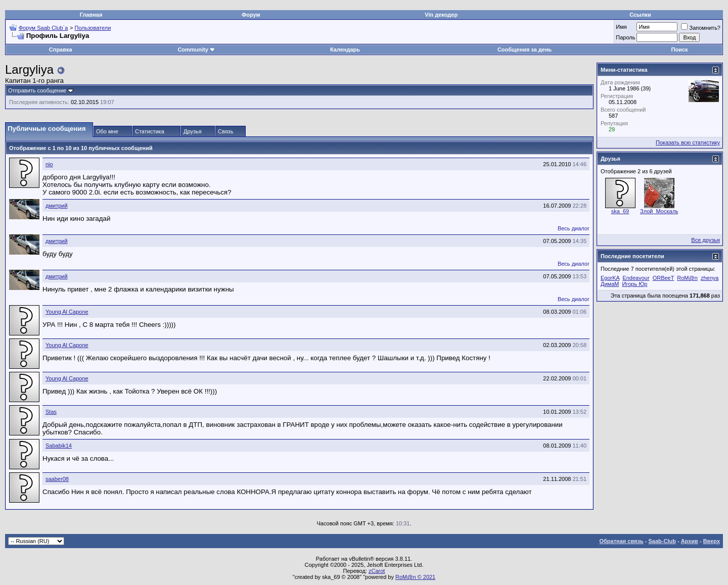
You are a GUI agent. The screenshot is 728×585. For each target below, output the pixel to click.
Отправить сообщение (37, 90)
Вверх (712, 541)
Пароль (625, 37)
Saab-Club (662, 541)
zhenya (710, 278)
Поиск (680, 50)
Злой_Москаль (659, 211)
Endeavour (636, 278)
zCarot (377, 571)
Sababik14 (59, 446)
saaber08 (57, 479)
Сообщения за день (525, 50)
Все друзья (706, 240)
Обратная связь (622, 541)
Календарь (345, 50)
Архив (690, 541)
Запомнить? (701, 28)
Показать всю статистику (688, 142)
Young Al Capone (67, 312)
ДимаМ (610, 284)
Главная (91, 15)
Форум (251, 15)
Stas (51, 412)
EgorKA (610, 278)
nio (49, 164)
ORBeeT (664, 278)
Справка (61, 50)
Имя (621, 27)
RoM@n (687, 278)
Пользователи (93, 28)
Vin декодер (441, 15)
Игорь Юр (635, 284)
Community (196, 50)
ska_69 (620, 211)
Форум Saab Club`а (43, 28)
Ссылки (640, 15)
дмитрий (57, 206)
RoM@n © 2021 (415, 577)
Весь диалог (574, 228)
